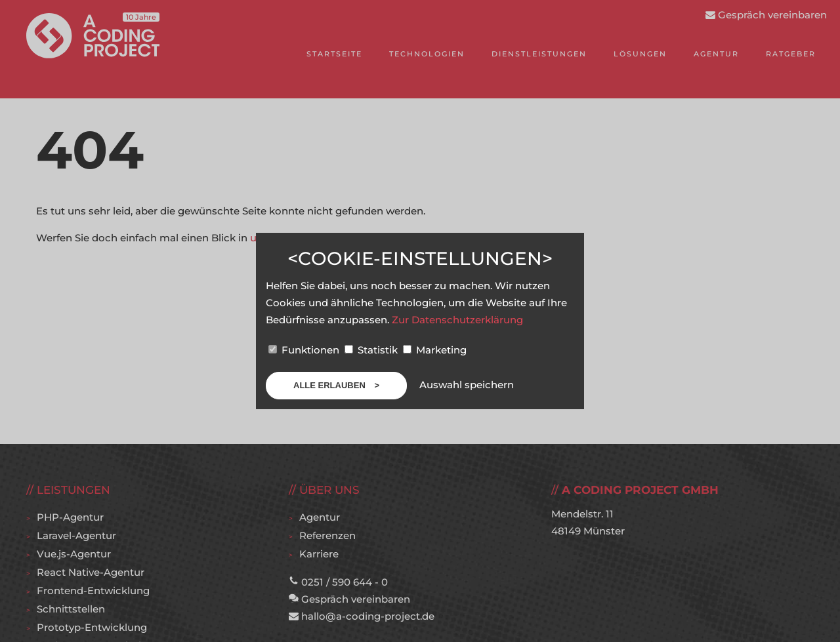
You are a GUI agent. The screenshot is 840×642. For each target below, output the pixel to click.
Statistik (372, 350)
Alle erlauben (330, 385)
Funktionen (305, 350)
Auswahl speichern (467, 385)
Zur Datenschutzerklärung (457, 320)
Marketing (435, 350)
